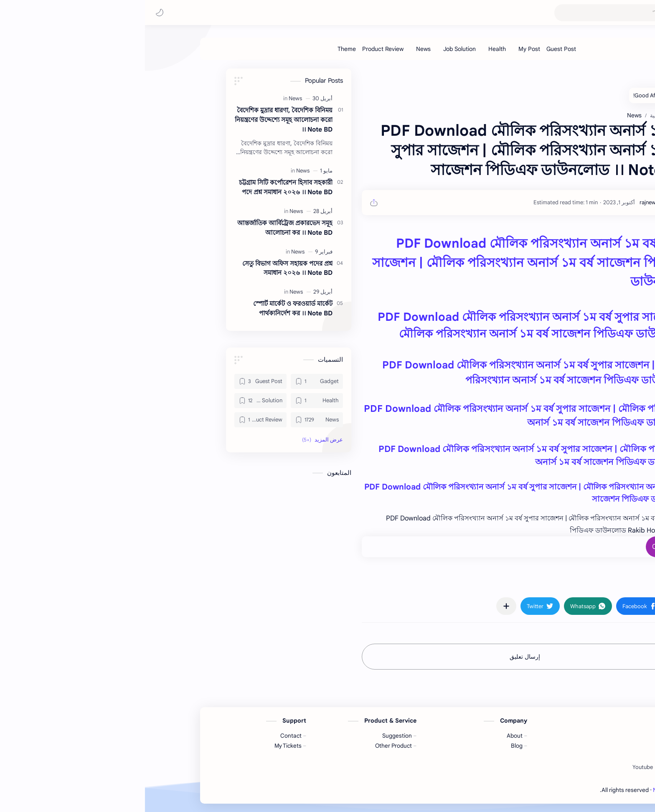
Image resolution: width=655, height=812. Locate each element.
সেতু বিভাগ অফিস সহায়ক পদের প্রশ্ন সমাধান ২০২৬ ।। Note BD (142, 268)
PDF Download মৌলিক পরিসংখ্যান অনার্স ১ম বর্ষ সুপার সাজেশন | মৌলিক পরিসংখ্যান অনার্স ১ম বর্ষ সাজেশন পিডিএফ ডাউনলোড (385, 263)
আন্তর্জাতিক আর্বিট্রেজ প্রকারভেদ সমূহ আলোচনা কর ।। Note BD (140, 228)
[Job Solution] (315, 49)
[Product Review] (238, 49)
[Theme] (202, 49)
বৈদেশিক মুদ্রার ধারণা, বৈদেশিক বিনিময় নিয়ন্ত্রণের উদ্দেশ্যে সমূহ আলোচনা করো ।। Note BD (139, 120)
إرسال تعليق (380, 657)
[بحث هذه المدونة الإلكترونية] (482, 13)
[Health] (352, 49)
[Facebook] (548, 767)
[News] (278, 49)
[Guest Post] (416, 49)
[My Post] (384, 49)
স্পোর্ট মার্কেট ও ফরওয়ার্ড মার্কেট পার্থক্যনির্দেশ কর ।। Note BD (148, 308)
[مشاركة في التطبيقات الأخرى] (361, 606)
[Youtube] (498, 767)
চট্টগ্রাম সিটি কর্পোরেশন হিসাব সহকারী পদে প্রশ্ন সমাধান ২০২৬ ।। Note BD (141, 187)
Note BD (522, 790)
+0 (511, 547)
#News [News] (529, 582)
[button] (15, 13)
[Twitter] (522, 767)
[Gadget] (172, 381)
